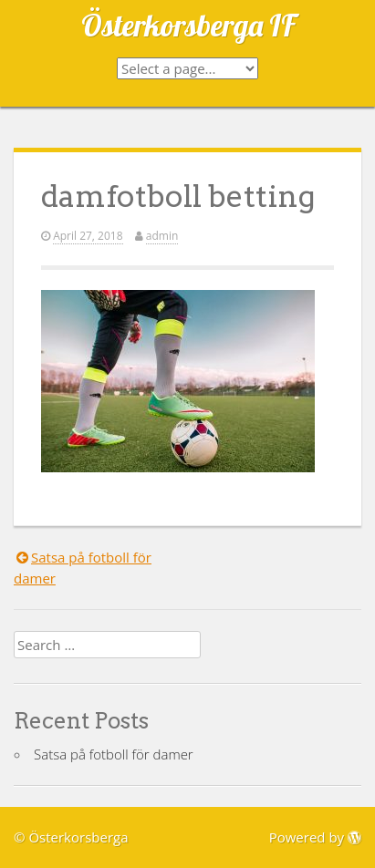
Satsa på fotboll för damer (114, 754)
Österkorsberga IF (188, 25)
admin (162, 236)
